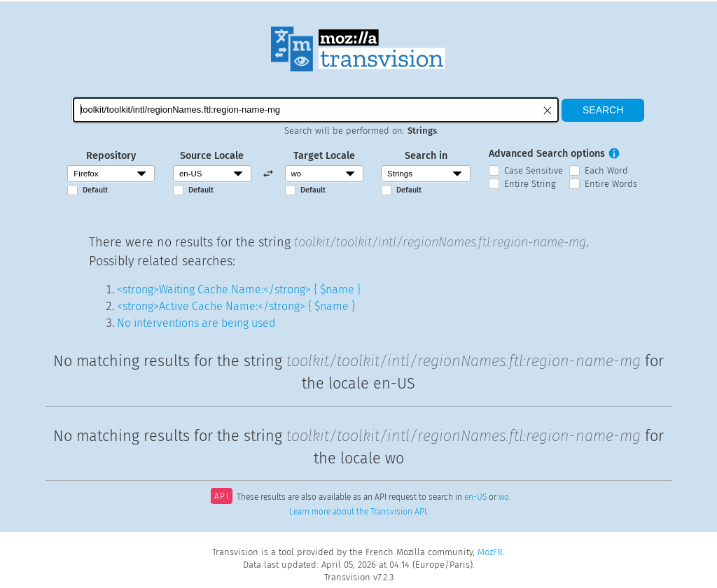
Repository (111, 156)
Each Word (606, 170)
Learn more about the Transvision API (358, 512)
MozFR (490, 552)
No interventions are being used (196, 323)
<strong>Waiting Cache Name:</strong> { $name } (239, 289)
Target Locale (324, 156)
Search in (426, 156)
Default (95, 190)
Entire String (530, 184)
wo (504, 498)
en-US (475, 498)
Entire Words (611, 184)
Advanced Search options (547, 154)
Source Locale (212, 156)
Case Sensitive (534, 170)
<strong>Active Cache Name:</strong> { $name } (236, 306)
